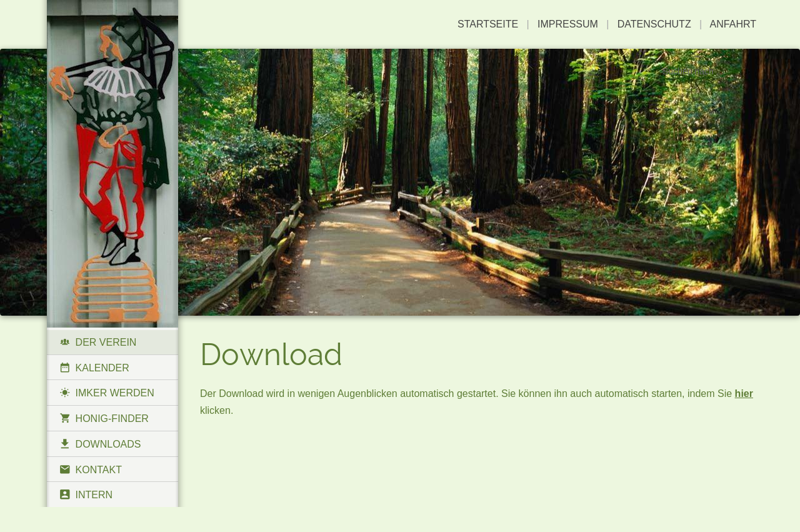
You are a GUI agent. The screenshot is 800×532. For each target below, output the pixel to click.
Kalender (94, 368)
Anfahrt (733, 24)
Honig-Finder (104, 418)
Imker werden (107, 393)
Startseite (488, 24)
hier (744, 394)
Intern (86, 494)
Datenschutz (654, 24)
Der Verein (98, 342)
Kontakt (91, 469)
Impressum (568, 24)
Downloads (100, 444)
